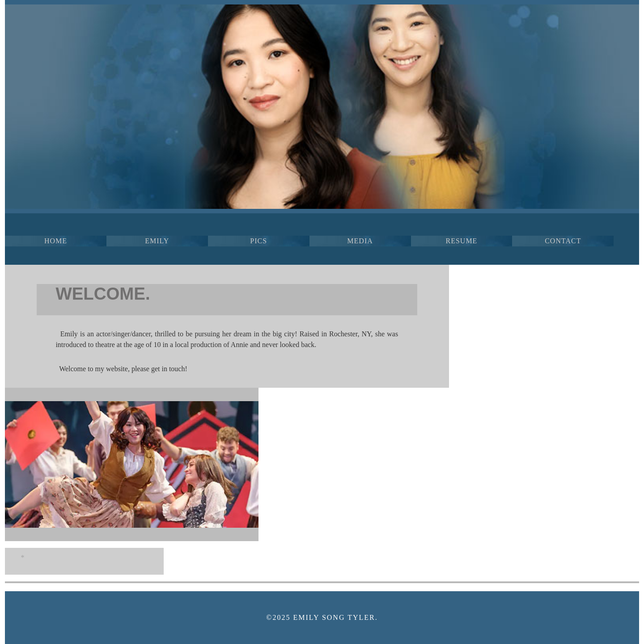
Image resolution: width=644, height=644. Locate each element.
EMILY (157, 241)
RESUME (461, 241)
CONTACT (563, 241)
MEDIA (360, 241)
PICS (258, 241)
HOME (56, 241)
